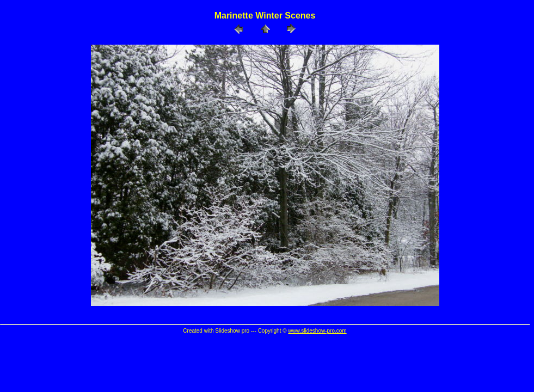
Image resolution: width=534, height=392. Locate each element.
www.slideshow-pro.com (317, 331)
